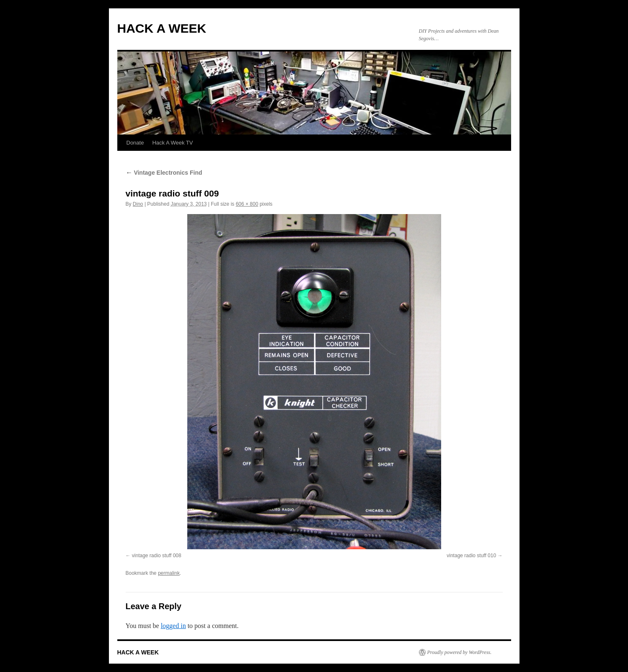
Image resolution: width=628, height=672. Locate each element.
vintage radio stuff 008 (157, 556)
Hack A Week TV (172, 143)
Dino (138, 204)
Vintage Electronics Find (164, 173)
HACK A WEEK (162, 28)
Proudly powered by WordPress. (460, 652)
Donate (135, 143)
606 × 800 (247, 204)
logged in (173, 626)
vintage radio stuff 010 (471, 556)
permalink (169, 573)
